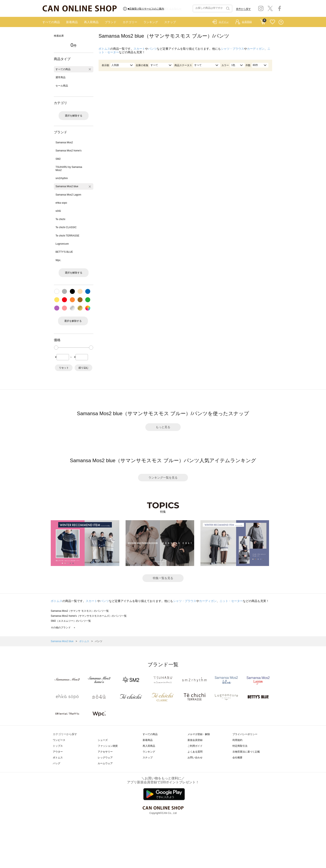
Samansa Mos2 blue (67, 186)
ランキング (151, 22)
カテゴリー (130, 22)
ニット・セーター (231, 601)
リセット (64, 368)
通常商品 (61, 77)
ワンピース (59, 740)
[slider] (56, 348)
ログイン (224, 22)
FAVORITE (272, 22)
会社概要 (237, 758)
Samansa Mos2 (64, 142)
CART (263, 21)
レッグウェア (105, 758)
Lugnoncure (62, 244)
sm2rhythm (62, 178)
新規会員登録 (195, 740)
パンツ (152, 49)
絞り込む (84, 368)
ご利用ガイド (195, 746)
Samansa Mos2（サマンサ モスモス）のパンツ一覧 (80, 611)
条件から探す (243, 9)
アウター (58, 752)
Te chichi (60, 219)
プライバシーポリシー (245, 734)
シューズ (103, 740)
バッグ (57, 763)
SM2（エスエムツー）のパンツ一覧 (71, 621)
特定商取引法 (240, 746)
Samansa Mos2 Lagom (68, 195)
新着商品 (72, 22)
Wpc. (58, 260)
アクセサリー (105, 752)
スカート (139, 49)
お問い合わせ (195, 758)
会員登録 (247, 22)
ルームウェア (105, 763)
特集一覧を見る (163, 578)
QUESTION (281, 22)
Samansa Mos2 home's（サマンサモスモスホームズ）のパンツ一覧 (89, 616)
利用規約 (237, 740)
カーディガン (256, 49)
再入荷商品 (91, 22)
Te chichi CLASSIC (66, 227)
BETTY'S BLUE (64, 252)
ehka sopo (61, 203)
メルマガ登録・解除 (199, 734)
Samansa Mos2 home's (69, 151)
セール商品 (62, 86)
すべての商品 (51, 22)
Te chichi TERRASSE (67, 236)
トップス (58, 746)
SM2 (58, 159)
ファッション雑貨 (108, 746)
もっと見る (163, 427)
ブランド (111, 22)
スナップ (170, 22)
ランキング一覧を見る (163, 478)
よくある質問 (195, 752)
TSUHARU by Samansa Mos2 (69, 168)
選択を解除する (74, 116)
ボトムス (104, 49)
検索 (227, 9)
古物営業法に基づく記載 (246, 752)
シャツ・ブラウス (232, 49)
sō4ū (58, 211)
